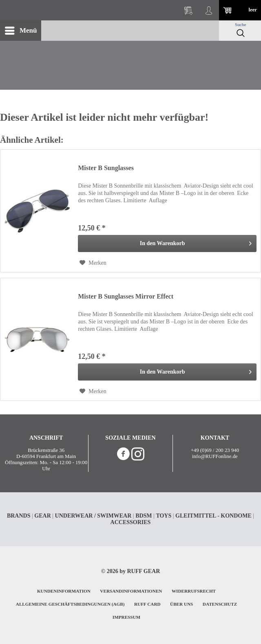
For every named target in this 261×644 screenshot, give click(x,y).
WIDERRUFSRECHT (194, 591)
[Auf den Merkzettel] (93, 263)
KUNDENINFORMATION (64, 591)
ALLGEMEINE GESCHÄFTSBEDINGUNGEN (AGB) (70, 604)
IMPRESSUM (126, 617)
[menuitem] (21, 31)
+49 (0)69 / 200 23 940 (215, 450)
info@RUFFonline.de (215, 456)
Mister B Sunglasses (106, 168)
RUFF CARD (147, 604)
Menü (21, 29)
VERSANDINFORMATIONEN (131, 591)
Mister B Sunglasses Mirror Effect (126, 296)
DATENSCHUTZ (220, 604)
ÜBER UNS (181, 604)
